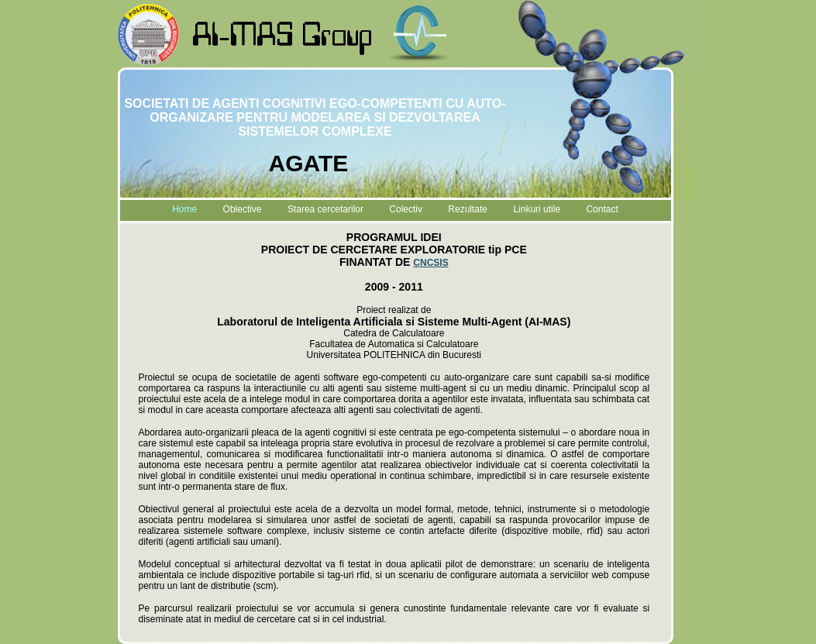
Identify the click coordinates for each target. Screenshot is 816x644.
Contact (602, 209)
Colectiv (406, 209)
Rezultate (468, 209)
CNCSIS (430, 263)
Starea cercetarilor (325, 209)
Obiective (243, 209)
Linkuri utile (537, 209)
